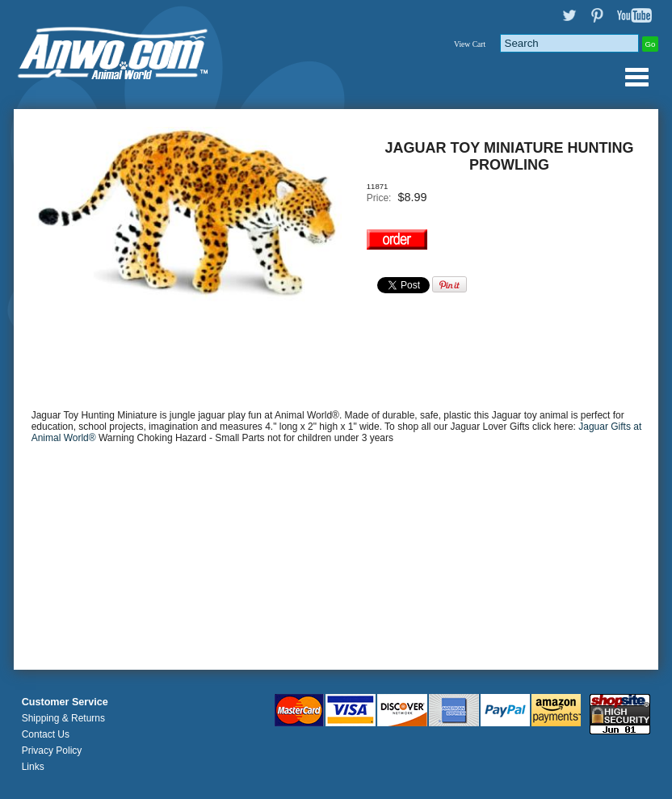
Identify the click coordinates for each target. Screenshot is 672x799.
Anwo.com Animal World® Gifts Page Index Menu (636, 77)
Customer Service (65, 702)
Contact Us (46, 734)
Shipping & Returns (63, 718)
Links (33, 767)
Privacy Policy (52, 751)
